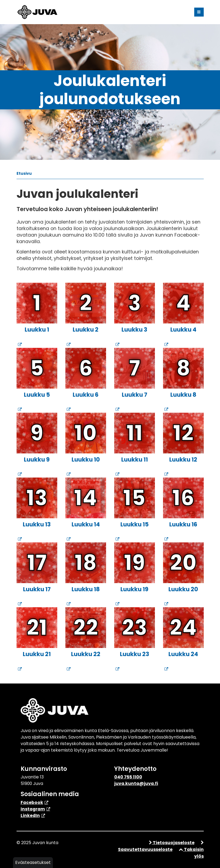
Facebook (32, 802)
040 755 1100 (128, 777)
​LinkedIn (30, 815)
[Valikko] (199, 12)
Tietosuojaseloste (172, 843)
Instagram (33, 809)
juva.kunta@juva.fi (136, 783)
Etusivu (24, 173)
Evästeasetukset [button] (33, 862)
